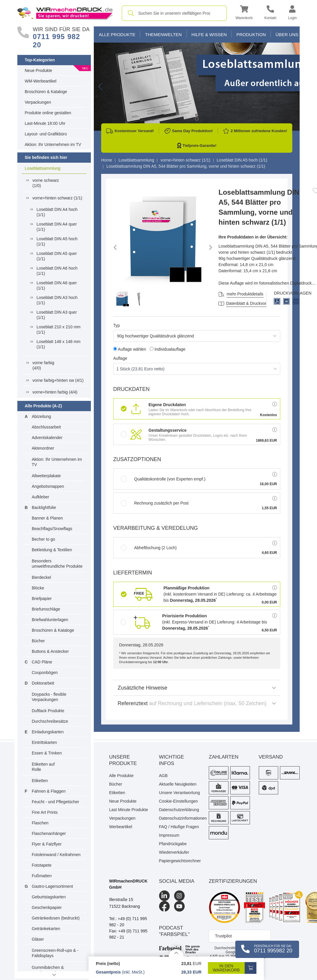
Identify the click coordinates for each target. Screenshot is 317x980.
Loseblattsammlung (42, 168)
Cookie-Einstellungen (178, 801)
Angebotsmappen (48, 486)
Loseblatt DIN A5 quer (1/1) (57, 256)
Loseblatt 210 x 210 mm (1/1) (58, 330)
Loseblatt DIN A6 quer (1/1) (57, 285)
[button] (244, 13)
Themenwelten (163, 35)
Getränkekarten (46, 929)
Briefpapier (42, 599)
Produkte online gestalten (48, 113)
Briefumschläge (46, 609)
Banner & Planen (47, 518)
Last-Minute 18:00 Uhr (45, 123)
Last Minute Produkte (129, 810)
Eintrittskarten (44, 742)
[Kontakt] (270, 13)
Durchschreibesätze (50, 721)
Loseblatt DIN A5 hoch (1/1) (57, 241)
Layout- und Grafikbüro (46, 134)
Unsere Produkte (123, 760)
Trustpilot (223, 936)
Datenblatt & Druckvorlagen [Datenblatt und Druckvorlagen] (251, 303)
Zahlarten (224, 757)
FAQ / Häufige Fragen (179, 827)
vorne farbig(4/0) (43, 365)
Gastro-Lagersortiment (52, 886)
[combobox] (174, 13)
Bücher (38, 641)
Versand (271, 757)
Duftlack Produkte (48, 711)
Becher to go (43, 539)
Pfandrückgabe (173, 844)
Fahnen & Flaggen (49, 791)
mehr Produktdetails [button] (245, 294)
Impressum (169, 835)
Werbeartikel (121, 827)
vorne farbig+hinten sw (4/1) (58, 380)
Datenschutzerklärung (179, 810)
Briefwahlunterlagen (50, 620)
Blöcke (38, 588)
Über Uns (287, 35)
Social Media (177, 881)
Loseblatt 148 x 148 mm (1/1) (58, 344)
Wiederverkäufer (174, 852)
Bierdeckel (41, 577)
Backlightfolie (44, 507)
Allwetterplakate (46, 476)
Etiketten (40, 781)
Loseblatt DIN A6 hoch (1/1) (57, 271)
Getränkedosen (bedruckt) (56, 918)
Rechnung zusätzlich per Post (155, 503)
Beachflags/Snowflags (52, 529)
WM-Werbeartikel (41, 81)
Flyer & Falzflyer (47, 844)
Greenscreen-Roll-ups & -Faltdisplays (55, 953)
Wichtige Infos (172, 760)
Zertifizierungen (233, 881)
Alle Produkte (117, 35)
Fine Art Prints (45, 812)
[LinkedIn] (164, 896)
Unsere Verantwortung (180, 793)
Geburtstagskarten (49, 897)
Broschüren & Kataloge (46, 92)
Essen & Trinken (47, 753)
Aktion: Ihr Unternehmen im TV (53, 144)
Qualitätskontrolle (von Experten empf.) (163, 479)
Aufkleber (40, 497)
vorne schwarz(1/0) (46, 183)
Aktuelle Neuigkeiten (178, 784)
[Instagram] (179, 896)
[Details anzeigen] (176, 953)
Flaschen (40, 823)
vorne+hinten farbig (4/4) (55, 392)
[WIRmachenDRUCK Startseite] (65, 13)
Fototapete (42, 865)
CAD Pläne (42, 662)
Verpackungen (38, 102)
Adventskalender (47, 438)
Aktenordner (43, 448)
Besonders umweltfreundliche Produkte (57, 564)
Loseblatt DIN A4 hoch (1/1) (57, 212)
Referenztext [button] (197, 703)
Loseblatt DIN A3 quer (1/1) (57, 315)
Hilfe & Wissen (209, 35)
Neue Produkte (38, 70)
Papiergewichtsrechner (180, 861)
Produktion (251, 35)
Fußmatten (42, 876)
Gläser (38, 939)
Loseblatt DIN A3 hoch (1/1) (57, 300)
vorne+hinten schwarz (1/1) (57, 198)
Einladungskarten (48, 732)
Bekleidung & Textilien (52, 550)
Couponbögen (45, 673)
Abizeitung (41, 416)
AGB (163, 776)
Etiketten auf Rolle (43, 767)
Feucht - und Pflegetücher (55, 802)
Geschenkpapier (47, 907)
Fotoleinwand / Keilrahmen (56, 855)
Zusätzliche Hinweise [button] (197, 688)
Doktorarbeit (43, 683)
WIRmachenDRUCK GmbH (128, 884)
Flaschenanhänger (49, 833)
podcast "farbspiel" (175, 931)
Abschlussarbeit (46, 427)
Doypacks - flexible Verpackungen (49, 697)
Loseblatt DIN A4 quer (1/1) (57, 227)
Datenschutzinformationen (180, 818)
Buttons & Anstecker (50, 651)
